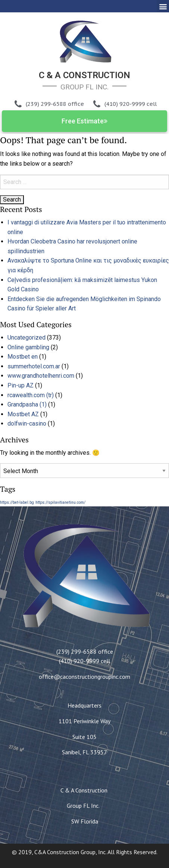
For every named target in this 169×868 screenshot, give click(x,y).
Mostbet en (23, 357)
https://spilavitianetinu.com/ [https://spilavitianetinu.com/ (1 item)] (60, 502)
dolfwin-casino (27, 424)
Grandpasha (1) (27, 404)
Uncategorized (26, 338)
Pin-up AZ (21, 385)
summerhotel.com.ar (34, 366)
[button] (163, 6)
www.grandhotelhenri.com (41, 376)
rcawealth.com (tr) (31, 395)
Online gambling (28, 347)
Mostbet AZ (23, 414)
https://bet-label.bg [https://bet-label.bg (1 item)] (17, 502)
